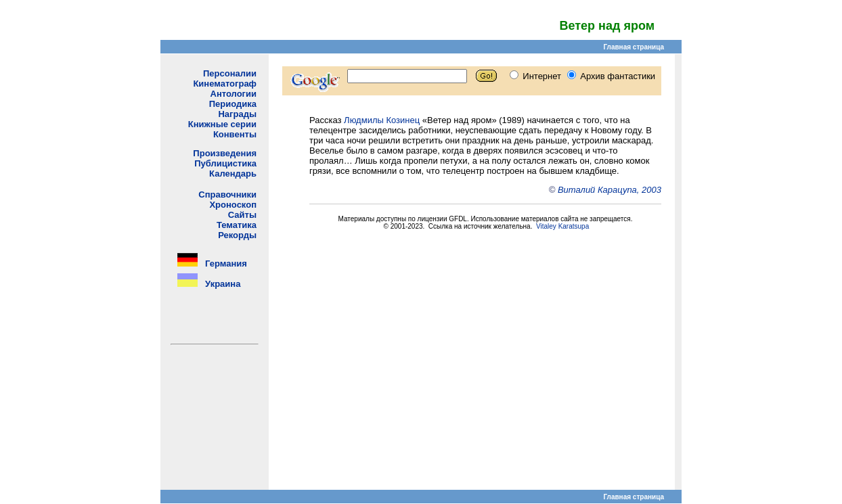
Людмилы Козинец (382, 120)
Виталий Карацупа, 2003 (610, 190)
